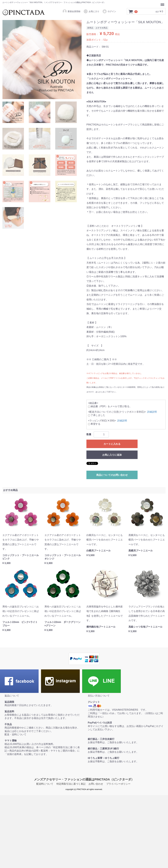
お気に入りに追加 (112, 455)
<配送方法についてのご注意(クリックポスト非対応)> (117, 412)
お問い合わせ (96, 784)
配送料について (45, 784)
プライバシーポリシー (118, 784)
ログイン (109, 11)
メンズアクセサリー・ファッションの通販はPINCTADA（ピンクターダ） (84, 779)
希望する (94, 424)
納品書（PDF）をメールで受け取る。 (110, 406)
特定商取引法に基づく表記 (71, 784)
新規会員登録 (71, 11)
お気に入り (91, 11)
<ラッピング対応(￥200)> (102, 420)
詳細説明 (152, 412)
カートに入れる (112, 444)
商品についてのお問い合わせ (112, 475)
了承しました (97, 415)
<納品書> (93, 403)
